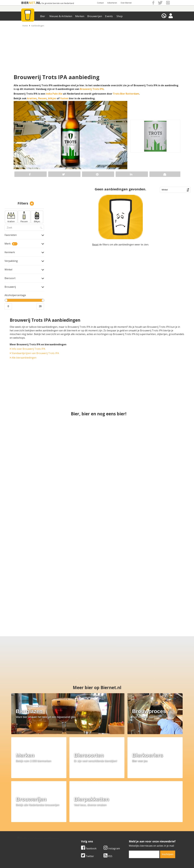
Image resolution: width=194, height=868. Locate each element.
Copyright (129, 827)
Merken (80, 16)
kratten (32, 98)
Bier (43, 16)
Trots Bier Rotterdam (126, 94)
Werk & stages (26, 830)
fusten (64, 98)
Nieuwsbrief (130, 837)
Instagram (112, 795)
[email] (144, 801)
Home (25, 26)
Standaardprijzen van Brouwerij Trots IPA (34, 353)
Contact (100, 3)
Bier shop (76, 834)
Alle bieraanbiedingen (23, 358)
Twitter (88, 802)
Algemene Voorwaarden (137, 824)
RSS (108, 802)
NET (32, 3)
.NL (38, 3)
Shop (120, 16)
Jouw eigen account (135, 834)
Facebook (89, 795)
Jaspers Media (112, 860)
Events (109, 16)
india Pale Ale (54, 94)
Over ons (23, 824)
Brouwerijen (95, 16)
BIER (25, 3)
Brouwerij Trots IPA (92, 89)
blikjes (52, 98)
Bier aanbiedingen (81, 827)
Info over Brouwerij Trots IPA (27, 349)
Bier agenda (77, 837)
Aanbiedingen (38, 26)
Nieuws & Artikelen (61, 16)
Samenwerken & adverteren (33, 834)
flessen (42, 98)
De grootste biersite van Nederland (58, 3)
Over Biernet (126, 3)
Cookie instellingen (28, 837)
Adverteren (112, 3)
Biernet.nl (79, 860)
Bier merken (78, 824)
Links (127, 830)
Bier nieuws (77, 830)
